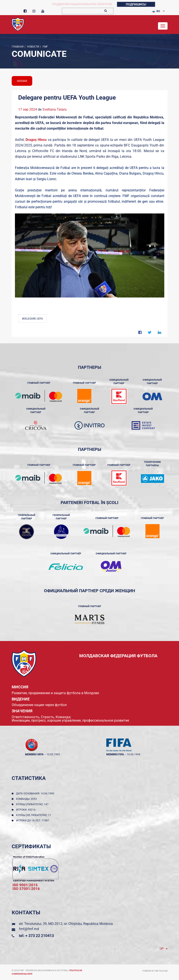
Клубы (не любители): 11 (34, 815)
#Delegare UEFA (32, 319)
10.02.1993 (53, 754)
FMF (45, 47)
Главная (18, 47)
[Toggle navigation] (163, 26)
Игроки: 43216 (26, 810)
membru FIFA (115, 754)
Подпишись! (136, 4)
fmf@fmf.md (29, 929)
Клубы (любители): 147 (33, 804)
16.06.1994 (134, 754)
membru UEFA (34, 754)
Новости (33, 47)
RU (156, 11)
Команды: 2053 (27, 799)
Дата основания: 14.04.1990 (36, 794)
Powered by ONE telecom (155, 971)
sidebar (22, 81)
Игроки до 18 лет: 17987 (33, 821)
